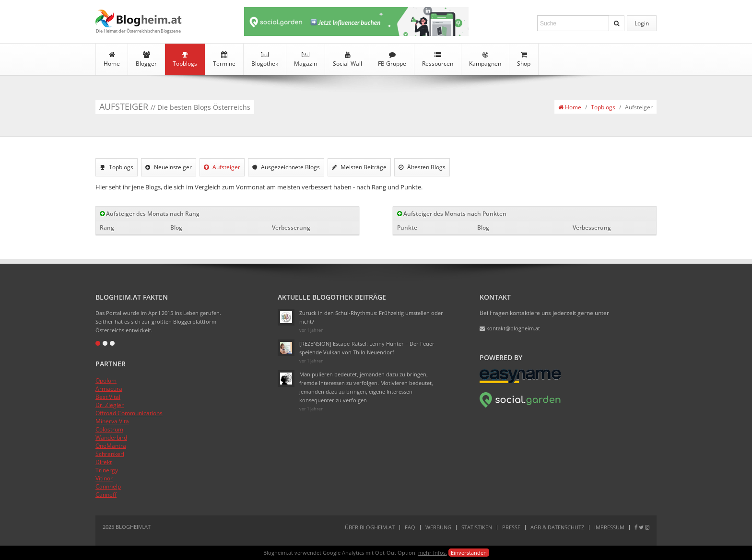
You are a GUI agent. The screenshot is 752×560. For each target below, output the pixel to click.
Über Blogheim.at (370, 527)
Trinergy (107, 470)
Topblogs (185, 59)
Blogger (146, 59)
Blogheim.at (139, 18)
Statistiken (477, 527)
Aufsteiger (222, 167)
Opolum (106, 380)
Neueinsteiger (169, 167)
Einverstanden (469, 553)
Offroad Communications (129, 413)
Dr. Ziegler (110, 405)
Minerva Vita (112, 421)
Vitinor (104, 478)
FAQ (410, 527)
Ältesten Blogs (422, 167)
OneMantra (111, 446)
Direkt (104, 462)
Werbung (438, 527)
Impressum (609, 527)
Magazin (305, 59)
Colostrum (109, 429)
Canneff (106, 495)
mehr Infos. (433, 553)
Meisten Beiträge (359, 167)
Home (112, 59)
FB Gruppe (392, 59)
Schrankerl (110, 454)
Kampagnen (485, 59)
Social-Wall (347, 59)
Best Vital (108, 397)
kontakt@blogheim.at (510, 328)
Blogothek (265, 59)
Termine (224, 59)
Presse (511, 527)
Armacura (109, 389)
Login (642, 23)
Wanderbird (111, 437)
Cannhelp (108, 486)
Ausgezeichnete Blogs (286, 167)
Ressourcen (438, 59)
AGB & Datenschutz (557, 527)
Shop (524, 59)
